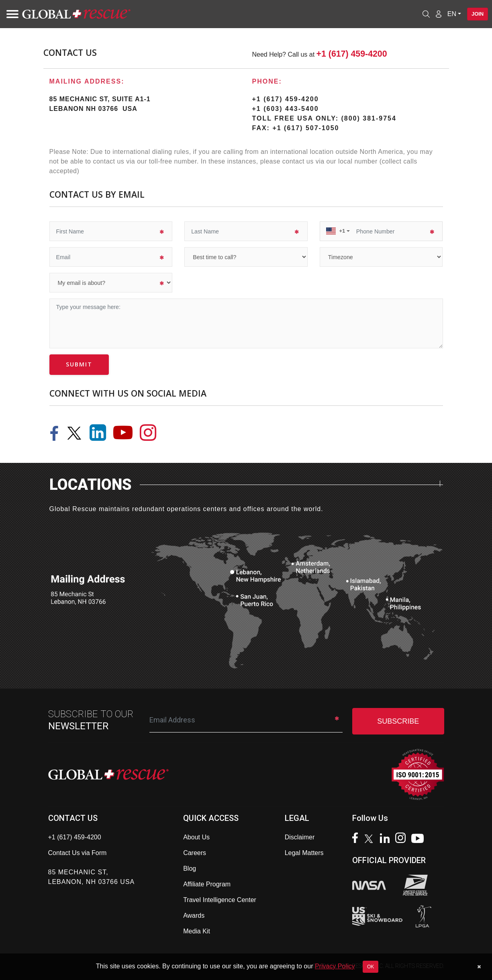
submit (79, 364)
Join (475, 14)
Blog (190, 868)
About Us (196, 837)
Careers (195, 853)
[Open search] (421, 14)
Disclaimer (300, 837)
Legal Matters (304, 853)
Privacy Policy (335, 966)
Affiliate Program (207, 884)
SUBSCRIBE (398, 721)
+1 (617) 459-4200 (352, 54)
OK (371, 967)
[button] (338, 231)
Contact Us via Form (78, 853)
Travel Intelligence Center (220, 900)
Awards (194, 916)
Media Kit (197, 931)
